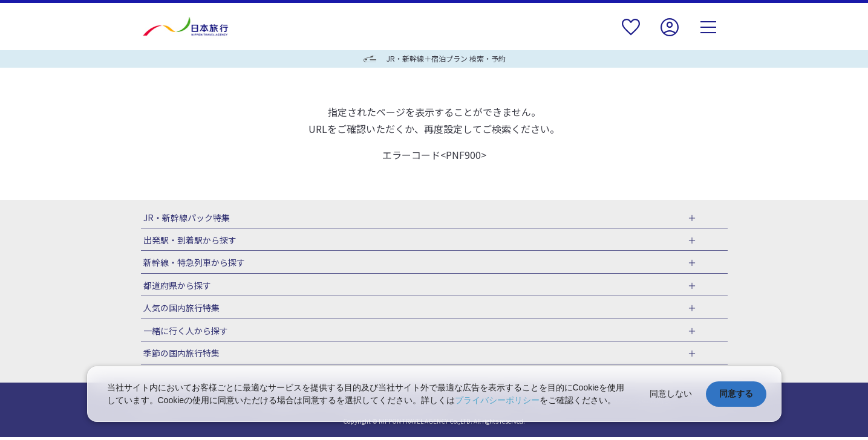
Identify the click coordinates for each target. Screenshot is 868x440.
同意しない (671, 393)
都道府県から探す (175, 286)
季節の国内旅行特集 (179, 356)
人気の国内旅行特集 (179, 309)
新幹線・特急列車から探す (192, 264)
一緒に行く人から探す (183, 333)
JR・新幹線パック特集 (184, 218)
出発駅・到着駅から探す (188, 241)
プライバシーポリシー (497, 400)
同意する (736, 393)
